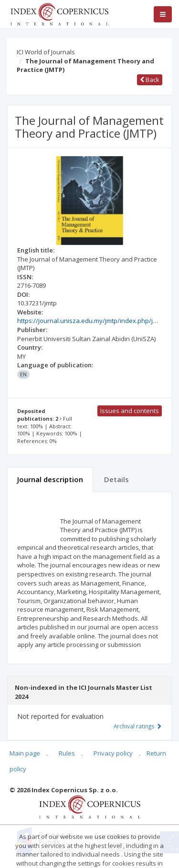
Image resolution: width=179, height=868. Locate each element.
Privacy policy (113, 753)
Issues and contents (130, 411)
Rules (67, 753)
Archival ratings (138, 726)
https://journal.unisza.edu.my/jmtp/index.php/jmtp (90, 321)
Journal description (50, 479)
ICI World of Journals (46, 52)
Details (116, 479)
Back (150, 80)
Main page (25, 753)
